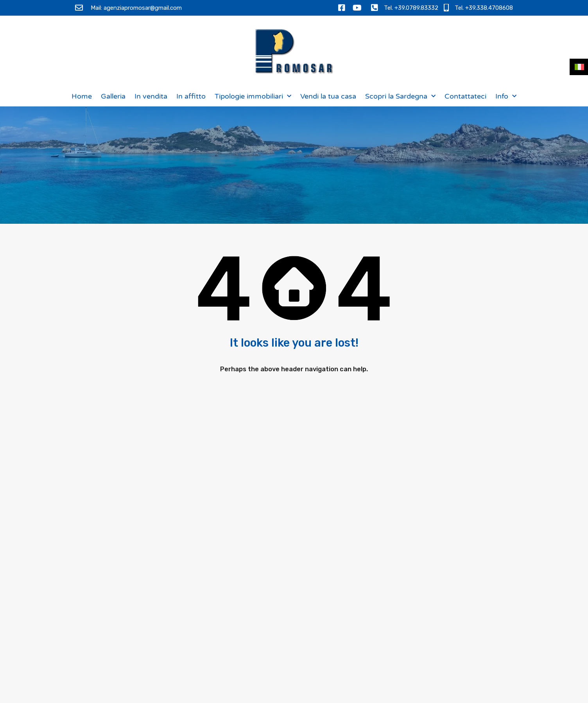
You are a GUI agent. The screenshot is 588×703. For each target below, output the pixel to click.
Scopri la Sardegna (400, 96)
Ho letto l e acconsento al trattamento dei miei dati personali (437, 611)
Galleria (113, 96)
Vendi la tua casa (328, 96)
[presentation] (430, 638)
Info (506, 96)
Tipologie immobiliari (253, 96)
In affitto (191, 96)
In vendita (151, 96)
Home (82, 96)
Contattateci (465, 96)
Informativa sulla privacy (452, 603)
